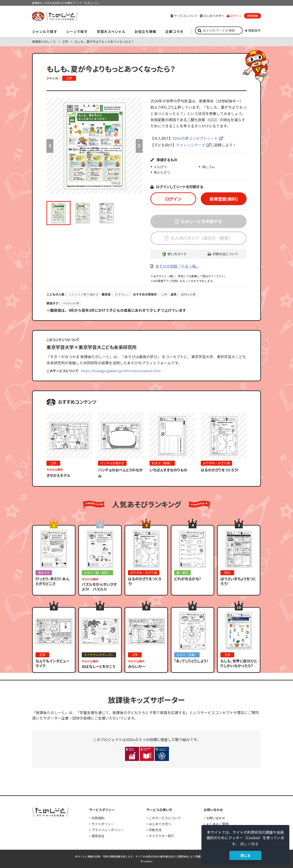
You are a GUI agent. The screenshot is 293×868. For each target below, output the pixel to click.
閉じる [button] (245, 855)
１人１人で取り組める (84, 294)
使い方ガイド (177, 254)
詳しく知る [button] (249, 844)
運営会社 (98, 836)
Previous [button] (50, 146)
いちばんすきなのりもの (168, 470)
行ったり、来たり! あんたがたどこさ (52, 581)
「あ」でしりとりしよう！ (191, 661)
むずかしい (122, 294)
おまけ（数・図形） (97, 573)
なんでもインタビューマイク (52, 663)
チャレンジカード (191, 145)
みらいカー (137, 666)
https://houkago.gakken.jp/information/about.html (121, 371)
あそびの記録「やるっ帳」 (177, 266)
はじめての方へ (212, 16)
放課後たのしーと (44, 42)
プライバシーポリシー (108, 830)
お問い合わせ (216, 818)
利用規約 (98, 818)
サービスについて (184, 16)
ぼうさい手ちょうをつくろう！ (238, 581)
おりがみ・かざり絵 (216, 463)
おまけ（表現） (162, 463)
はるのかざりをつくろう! (220, 470)
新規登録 (252, 16)
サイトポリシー (103, 824)
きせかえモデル (58, 475)
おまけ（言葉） (187, 655)
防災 (227, 573)
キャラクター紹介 (161, 836)
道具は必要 (188, 294)
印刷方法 (155, 830)
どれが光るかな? (188, 579)
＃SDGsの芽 (71, 303)
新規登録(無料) (224, 199)
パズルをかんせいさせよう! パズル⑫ (99, 587)
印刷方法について (225, 254)
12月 (164, 294)
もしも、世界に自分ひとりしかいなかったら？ (239, 663)
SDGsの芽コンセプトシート (195, 138)
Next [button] (139, 146)
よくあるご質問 (217, 824)
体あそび (44, 573)
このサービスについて (165, 818)
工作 (65, 42)
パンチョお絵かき (112, 463)
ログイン (234, 16)
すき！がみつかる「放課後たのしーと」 (55, 16)
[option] (95, 146)
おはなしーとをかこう (98, 666)
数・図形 (182, 573)
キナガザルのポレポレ (99, 655)
